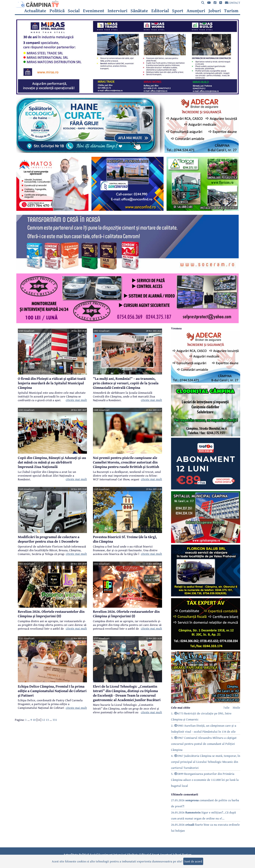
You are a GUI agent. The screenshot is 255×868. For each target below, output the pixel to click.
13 (47, 720)
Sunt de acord (193, 861)
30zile (236, 707)
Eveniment (94, 11)
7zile (226, 707)
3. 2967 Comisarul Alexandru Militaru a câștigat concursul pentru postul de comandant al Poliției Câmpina (204, 744)
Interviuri (117, 11)
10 (34, 720)
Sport (178, 11)
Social (74, 11)
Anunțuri (196, 11)
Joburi (215, 11)
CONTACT (233, 3)
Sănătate (139, 11)
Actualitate (35, 11)
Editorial (160, 11)
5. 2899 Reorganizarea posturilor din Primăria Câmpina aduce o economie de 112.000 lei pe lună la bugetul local (205, 780)
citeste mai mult (76, 400)
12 (44, 720)
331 (55, 720)
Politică (57, 11)
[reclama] (127, 93)
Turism (231, 11)
